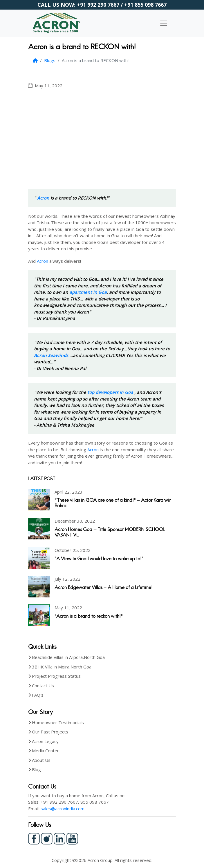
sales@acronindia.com (63, 809)
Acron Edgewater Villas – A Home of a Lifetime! (104, 587)
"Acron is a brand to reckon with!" (89, 616)
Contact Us (43, 686)
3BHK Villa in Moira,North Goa (62, 667)
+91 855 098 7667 (145, 5)
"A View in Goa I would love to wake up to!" (99, 559)
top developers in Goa (111, 392)
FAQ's (38, 695)
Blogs (50, 60)
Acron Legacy (45, 741)
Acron (43, 198)
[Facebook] (34, 838)
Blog (36, 769)
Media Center (45, 751)
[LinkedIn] (59, 838)
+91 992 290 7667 (98, 5)
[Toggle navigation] (164, 23)
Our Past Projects (50, 732)
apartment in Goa (88, 292)
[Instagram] (47, 838)
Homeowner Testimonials (58, 722)
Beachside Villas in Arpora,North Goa (68, 657)
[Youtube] (72, 838)
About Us (41, 760)
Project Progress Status (56, 676)
